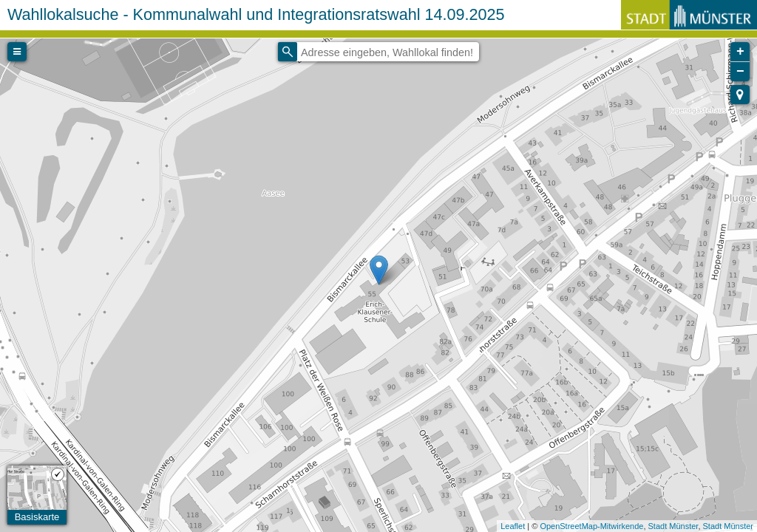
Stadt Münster (673, 526)
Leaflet (513, 526)
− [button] (740, 72)
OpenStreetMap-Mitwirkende (591, 526)
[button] (740, 95)
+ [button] (740, 52)
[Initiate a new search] (288, 52)
